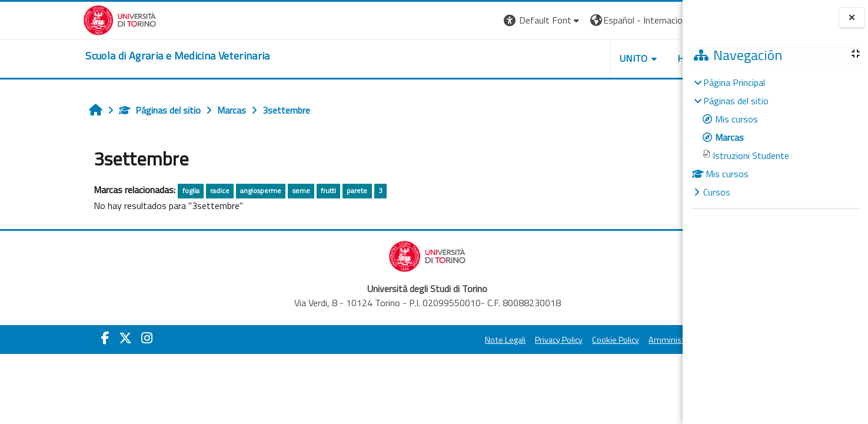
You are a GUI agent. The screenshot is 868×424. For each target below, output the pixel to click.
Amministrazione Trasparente (614, 340)
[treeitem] (775, 137)
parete (280, 191)
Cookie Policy (527, 340)
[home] (94, 56)
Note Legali (416, 340)
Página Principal (734, 82)
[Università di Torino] (37, 19)
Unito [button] (545, 58)
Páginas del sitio (83, 110)
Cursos (717, 192)
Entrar (661, 20)
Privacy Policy (470, 340)
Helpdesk (611, 58)
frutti (251, 191)
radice (143, 191)
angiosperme (184, 191)
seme (224, 191)
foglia (113, 191)
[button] (453, 20)
